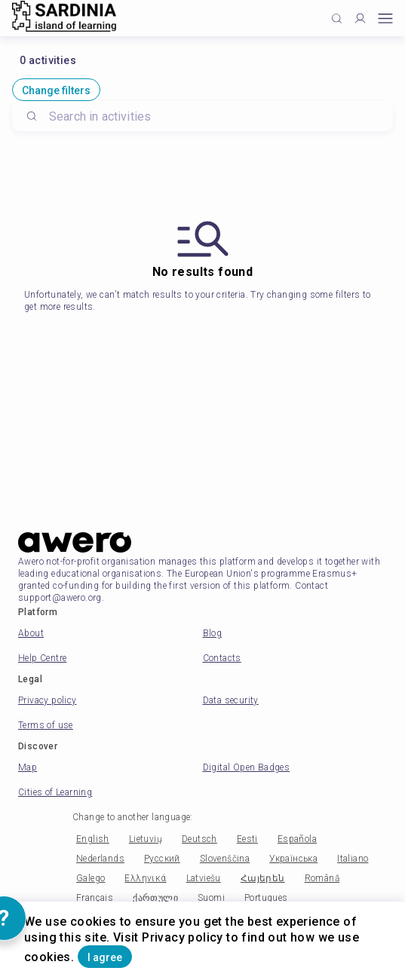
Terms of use (46, 725)
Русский (162, 859)
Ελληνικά (145, 878)
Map (28, 767)
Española (297, 839)
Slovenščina (225, 859)
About (31, 633)
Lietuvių (146, 839)
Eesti (247, 839)
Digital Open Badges (247, 767)
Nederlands (100, 859)
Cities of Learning (55, 792)
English (93, 839)
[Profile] (360, 18)
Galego (91, 878)
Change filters (56, 90)
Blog (213, 633)
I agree (105, 957)
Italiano (353, 859)
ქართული (155, 898)
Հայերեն (263, 878)
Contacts (222, 658)
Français (95, 898)
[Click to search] (337, 18)
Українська (293, 859)
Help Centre (42, 658)
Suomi (211, 898)
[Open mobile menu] (385, 18)
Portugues (266, 898)
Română (322, 878)
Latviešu (204, 878)
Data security (231, 700)
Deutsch (199, 839)
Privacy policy (48, 700)
